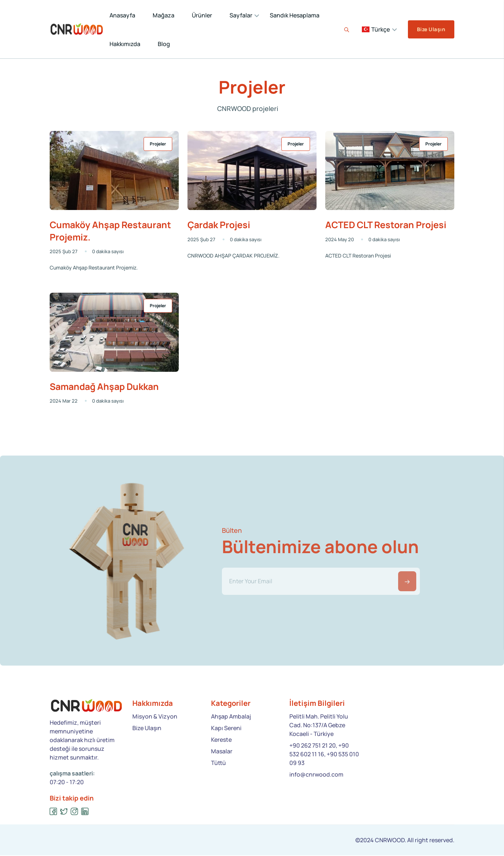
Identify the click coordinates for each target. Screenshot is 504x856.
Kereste (221, 740)
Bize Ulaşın (431, 29)
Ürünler (202, 15)
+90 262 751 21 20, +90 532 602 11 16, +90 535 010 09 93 (324, 755)
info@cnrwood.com (316, 775)
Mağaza (164, 15)
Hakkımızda (125, 44)
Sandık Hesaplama (295, 15)
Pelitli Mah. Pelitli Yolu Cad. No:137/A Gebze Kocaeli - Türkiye (319, 726)
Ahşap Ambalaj (231, 717)
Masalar (222, 752)
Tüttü (218, 764)
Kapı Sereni (226, 729)
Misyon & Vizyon (155, 717)
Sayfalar (241, 15)
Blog (164, 44)
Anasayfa (122, 15)
